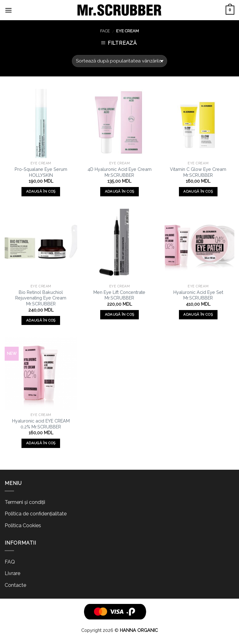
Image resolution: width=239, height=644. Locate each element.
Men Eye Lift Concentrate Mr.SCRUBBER (119, 295)
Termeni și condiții (25, 502)
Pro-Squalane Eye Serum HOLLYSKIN (41, 172)
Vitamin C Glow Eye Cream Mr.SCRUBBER (198, 172)
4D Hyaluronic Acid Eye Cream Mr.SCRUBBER (119, 172)
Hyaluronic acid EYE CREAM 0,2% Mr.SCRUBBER (41, 424)
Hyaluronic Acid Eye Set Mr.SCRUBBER (198, 295)
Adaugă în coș (41, 191)
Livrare (12, 573)
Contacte (15, 585)
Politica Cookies (23, 525)
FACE (105, 31)
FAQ (10, 562)
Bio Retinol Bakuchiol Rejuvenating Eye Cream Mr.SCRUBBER (41, 298)
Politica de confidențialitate (36, 514)
